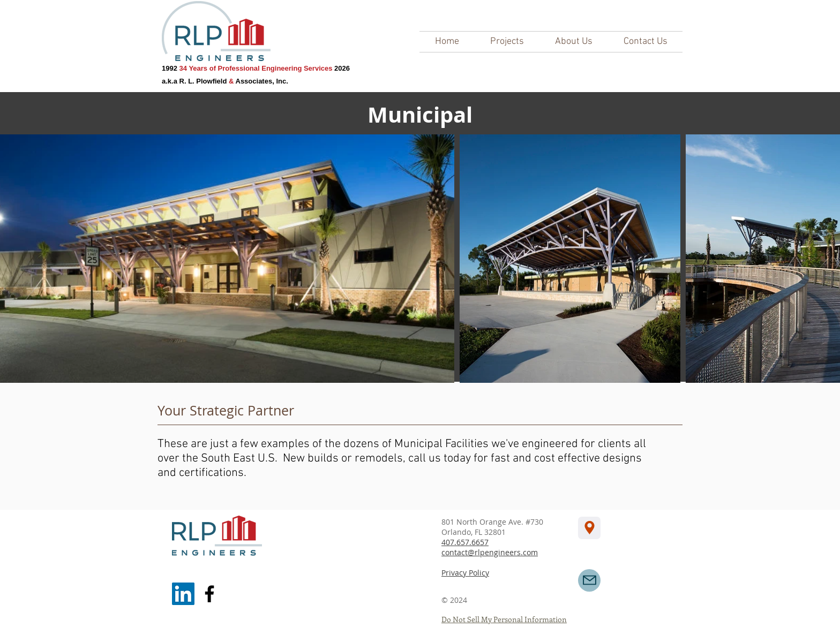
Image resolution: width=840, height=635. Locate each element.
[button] (507, 42)
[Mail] (589, 580)
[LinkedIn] (183, 594)
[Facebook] (209, 594)
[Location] (589, 528)
